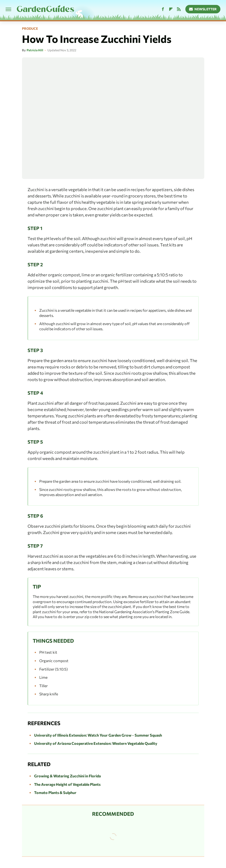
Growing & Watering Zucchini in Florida (67, 776)
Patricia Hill (35, 50)
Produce (30, 29)
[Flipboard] (171, 9)
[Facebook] (163, 9)
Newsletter (203, 9)
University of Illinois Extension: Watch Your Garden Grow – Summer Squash (98, 735)
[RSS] (179, 9)
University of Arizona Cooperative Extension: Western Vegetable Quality (96, 743)
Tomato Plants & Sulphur (55, 792)
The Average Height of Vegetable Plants (67, 784)
